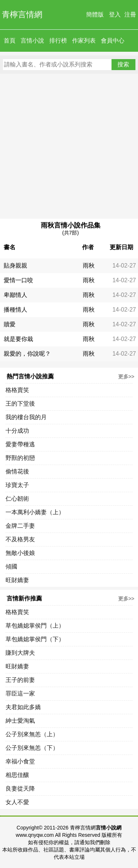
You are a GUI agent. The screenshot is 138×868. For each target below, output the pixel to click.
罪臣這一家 (20, 693)
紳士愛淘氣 (20, 721)
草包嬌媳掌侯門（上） (35, 626)
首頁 (10, 41)
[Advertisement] (69, 146)
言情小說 (32, 41)
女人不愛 (17, 802)
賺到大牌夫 (20, 653)
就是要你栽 (18, 339)
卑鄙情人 (15, 295)
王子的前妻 (20, 680)
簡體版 (95, 14)
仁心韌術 (17, 499)
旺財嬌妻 (17, 580)
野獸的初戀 (20, 458)
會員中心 (113, 41)
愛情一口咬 (18, 280)
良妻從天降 (20, 789)
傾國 (11, 566)
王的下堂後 (20, 404)
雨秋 (89, 266)
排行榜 (58, 41)
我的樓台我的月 (26, 417)
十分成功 (17, 431)
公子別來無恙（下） (32, 748)
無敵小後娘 (20, 553)
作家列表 (84, 41)
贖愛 (10, 324)
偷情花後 (17, 471)
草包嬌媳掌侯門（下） (35, 639)
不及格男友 (20, 539)
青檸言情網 (22, 14)
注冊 (130, 14)
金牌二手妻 (20, 526)
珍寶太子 (17, 485)
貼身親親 (15, 266)
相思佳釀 (17, 775)
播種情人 (15, 310)
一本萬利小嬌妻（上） (35, 512)
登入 (115, 14)
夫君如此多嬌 (23, 707)
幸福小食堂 (20, 761)
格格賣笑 (17, 390)
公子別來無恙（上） (32, 734)
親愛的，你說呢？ (27, 354)
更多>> (126, 377)
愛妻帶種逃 (20, 444)
